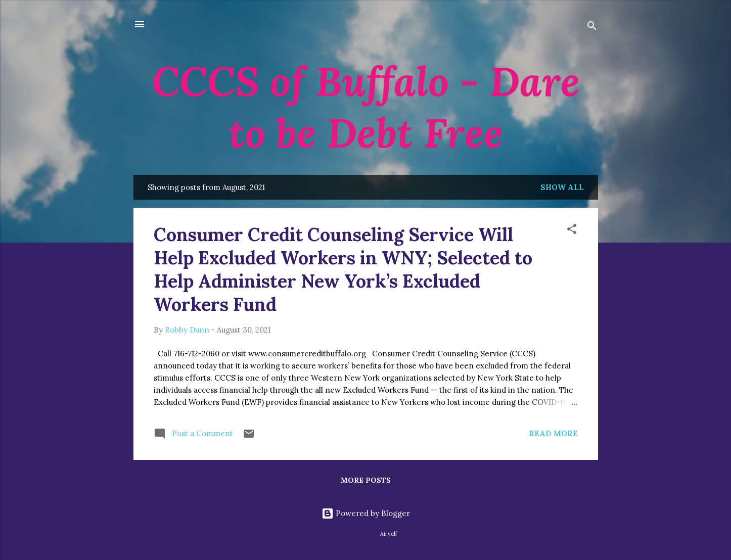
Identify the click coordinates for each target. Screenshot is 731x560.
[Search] (592, 28)
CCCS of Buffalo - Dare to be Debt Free (366, 107)
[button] (572, 231)
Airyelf (389, 534)
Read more (553, 433)
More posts (366, 480)
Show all (562, 187)
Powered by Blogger (366, 513)
